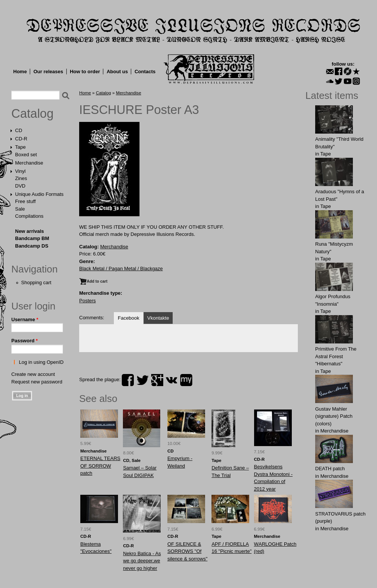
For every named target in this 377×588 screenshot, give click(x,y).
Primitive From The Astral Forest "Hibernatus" (336, 356)
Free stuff (25, 201)
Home (20, 72)
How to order (85, 72)
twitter (143, 380)
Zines (21, 178)
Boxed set (26, 155)
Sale (20, 209)
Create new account (33, 374)
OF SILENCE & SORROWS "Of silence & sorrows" (187, 551)
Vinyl (20, 171)
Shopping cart (36, 282)
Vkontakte (158, 318)
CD (19, 130)
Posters (87, 301)
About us (117, 72)
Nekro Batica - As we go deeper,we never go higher (142, 561)
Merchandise (29, 163)
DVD (20, 186)
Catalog (32, 114)
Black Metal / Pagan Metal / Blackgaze (121, 269)
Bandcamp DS (32, 246)
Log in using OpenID (41, 362)
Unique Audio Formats (39, 194)
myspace (186, 380)
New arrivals (30, 231)
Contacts (145, 72)
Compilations (29, 216)
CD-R (21, 139)
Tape (20, 147)
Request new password (37, 382)
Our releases (48, 72)
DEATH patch (330, 469)
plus (157, 380)
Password (25, 341)
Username (25, 319)
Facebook (128, 318)
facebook (128, 380)
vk (172, 380)
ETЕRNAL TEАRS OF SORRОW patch (100, 466)
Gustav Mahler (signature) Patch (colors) (334, 416)
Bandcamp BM (32, 238)
